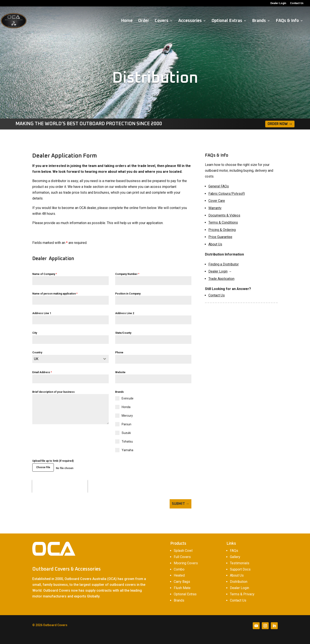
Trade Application (221, 279)
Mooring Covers (186, 560)
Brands (259, 21)
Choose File (43, 467)
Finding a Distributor (224, 264)
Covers (162, 21)
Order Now (278, 124)
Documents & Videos (224, 215)
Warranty (215, 208)
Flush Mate (182, 584)
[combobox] (71, 359)
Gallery (235, 553)
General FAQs (219, 186)
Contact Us (297, 3)
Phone (119, 352)
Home (127, 21)
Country (37, 352)
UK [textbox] (36, 359)
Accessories (190, 21)
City (35, 333)
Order (144, 21)
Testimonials (240, 560)
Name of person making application (55, 294)
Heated (179, 572)
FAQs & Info (287, 21)
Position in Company (128, 294)
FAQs (234, 547)
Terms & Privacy (242, 591)
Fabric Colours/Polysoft (227, 194)
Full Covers (182, 553)
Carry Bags (182, 578)
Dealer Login (278, 3)
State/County (123, 333)
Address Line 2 (125, 313)
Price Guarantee (220, 237)
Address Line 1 (42, 313)
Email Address (42, 372)
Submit (178, 502)
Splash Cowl (183, 547)
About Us (215, 244)
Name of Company (45, 274)
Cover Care (217, 201)
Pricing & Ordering (222, 230)
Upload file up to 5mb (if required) (53, 461)
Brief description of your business (53, 392)
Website (120, 372)
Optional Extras (227, 21)
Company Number (127, 274)
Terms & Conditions (223, 222)
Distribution (239, 578)
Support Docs (240, 566)
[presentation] (60, 485)
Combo (179, 566)
